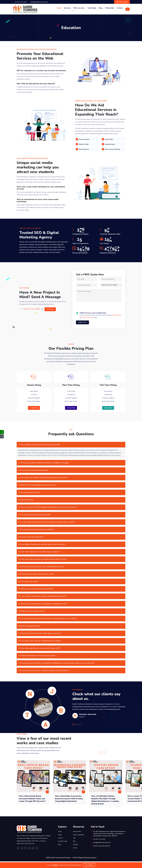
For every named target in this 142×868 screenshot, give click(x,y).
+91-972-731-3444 (21, 2)
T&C (75, 845)
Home (59, 8)
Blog (101, 8)
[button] (74, 731)
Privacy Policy (117, 317)
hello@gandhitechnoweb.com (42, 2)
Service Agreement (80, 841)
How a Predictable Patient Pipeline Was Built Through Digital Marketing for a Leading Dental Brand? (106, 806)
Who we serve (79, 10)
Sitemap (76, 851)
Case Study (92, 8)
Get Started (51, 310)
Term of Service (88, 319)
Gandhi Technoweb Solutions (103, 853)
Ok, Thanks (89, 865)
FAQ (75, 848)
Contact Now (34, 413)
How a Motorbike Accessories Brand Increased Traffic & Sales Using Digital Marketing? (68, 806)
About (60, 841)
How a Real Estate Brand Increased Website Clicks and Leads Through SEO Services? (32, 806)
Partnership (110, 8)
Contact (120, 8)
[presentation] (90, 309)
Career (75, 854)
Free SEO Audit (63, 848)
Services (67, 10)
